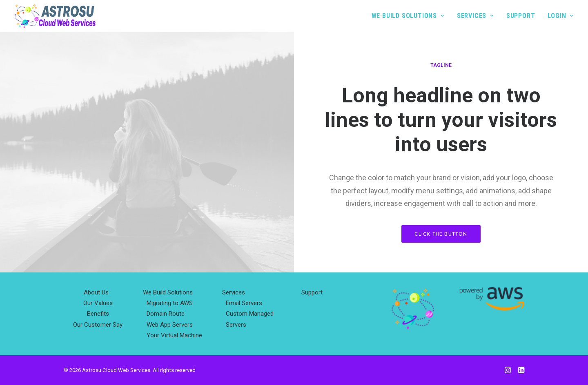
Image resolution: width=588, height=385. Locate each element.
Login (560, 16)
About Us (96, 292)
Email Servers (244, 303)
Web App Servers (170, 325)
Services (475, 16)
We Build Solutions (408, 16)
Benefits (98, 314)
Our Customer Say (98, 325)
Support (521, 16)
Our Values (98, 303)
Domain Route (166, 314)
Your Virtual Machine (174, 335)
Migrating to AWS (170, 303)
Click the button (441, 234)
